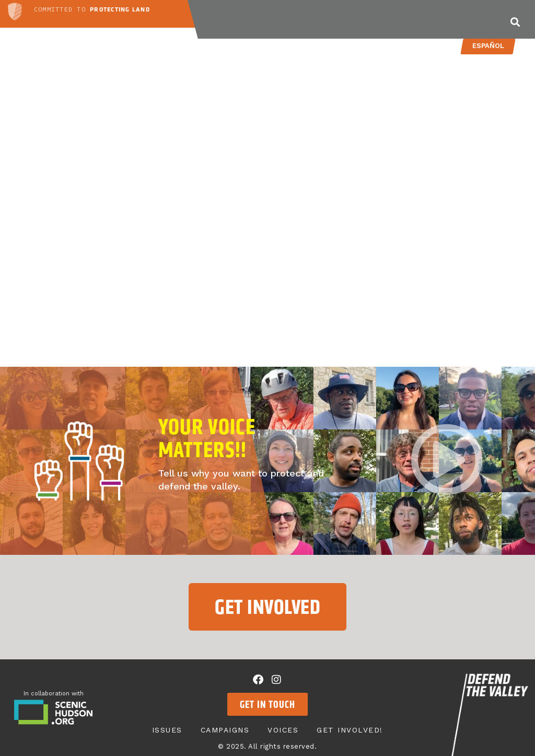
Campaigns (315, 19)
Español (488, 46)
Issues (263, 19)
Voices (367, 19)
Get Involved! (428, 19)
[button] (515, 22)
